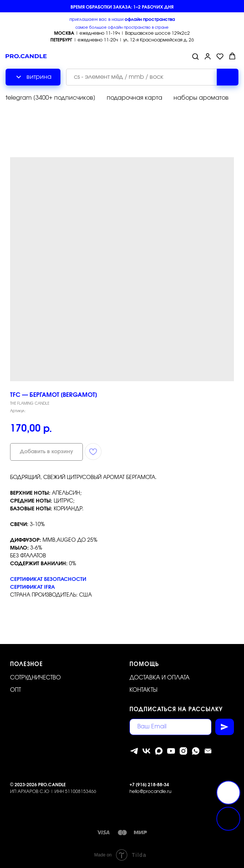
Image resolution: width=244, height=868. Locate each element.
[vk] (146, 751)
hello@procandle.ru (150, 791)
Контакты (143, 690)
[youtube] (171, 751)
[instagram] (183, 751)
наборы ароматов (201, 98)
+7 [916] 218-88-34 (149, 785)
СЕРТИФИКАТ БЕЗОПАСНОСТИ (48, 579)
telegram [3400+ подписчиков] (51, 98)
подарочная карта (134, 98)
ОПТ (15, 690)
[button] (195, 56)
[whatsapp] (196, 751)
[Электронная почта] (208, 751)
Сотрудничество (35, 678)
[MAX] (159, 751)
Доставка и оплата (159, 678)
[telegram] (134, 751)
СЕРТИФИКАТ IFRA (32, 587)
